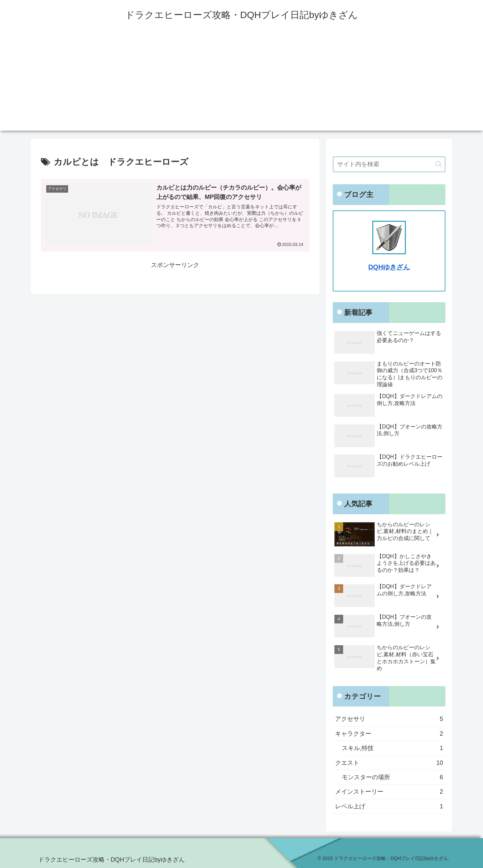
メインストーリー (389, 792)
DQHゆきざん (389, 267)
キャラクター (389, 734)
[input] (389, 164)
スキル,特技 (392, 748)
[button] (439, 164)
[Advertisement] (241, 84)
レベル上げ (389, 806)
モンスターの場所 (392, 777)
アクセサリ (389, 719)
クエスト (389, 763)
